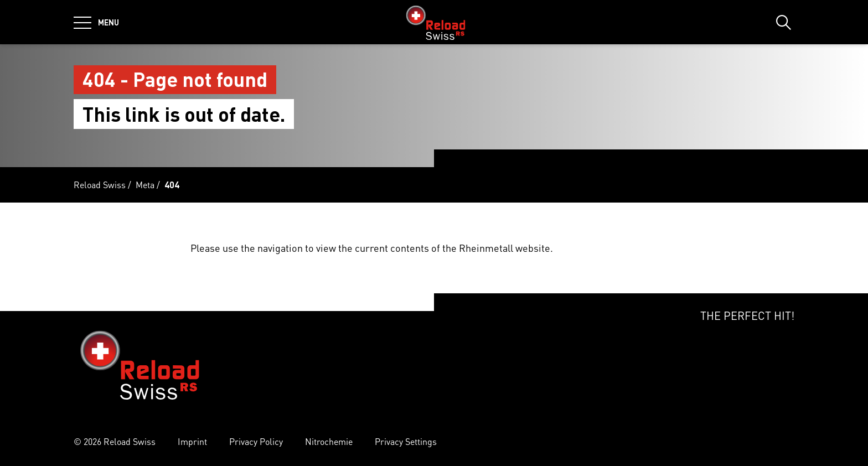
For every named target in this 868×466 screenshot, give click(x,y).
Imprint (192, 441)
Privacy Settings (406, 441)
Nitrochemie (329, 441)
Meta (145, 185)
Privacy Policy (256, 441)
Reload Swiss (100, 185)
